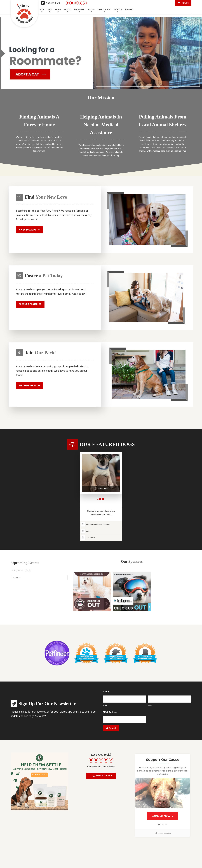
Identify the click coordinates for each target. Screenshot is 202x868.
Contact (129, 10)
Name (106, 692)
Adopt (58, 10)
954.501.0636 (51, 3)
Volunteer (79, 10)
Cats (50, 10)
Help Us (91, 10)
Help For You (104, 10)
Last (150, 706)
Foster (68, 10)
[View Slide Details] (101, 53)
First (105, 706)
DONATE (183, 3)
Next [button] (196, 84)
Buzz (107, 860)
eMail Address (110, 712)
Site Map (186, 860)
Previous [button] (191, 84)
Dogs (42, 10)
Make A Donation (102, 776)
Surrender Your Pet (170, 860)
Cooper (101, 499)
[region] (101, 53)
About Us (118, 10)
